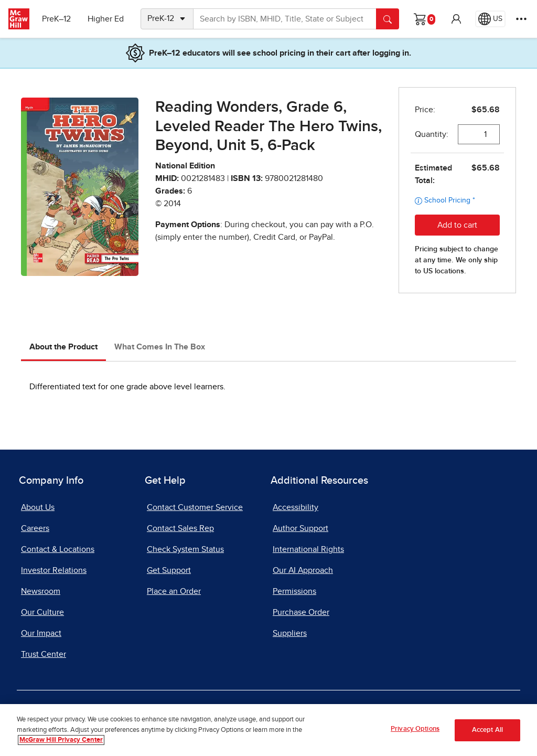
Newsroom (41, 591)
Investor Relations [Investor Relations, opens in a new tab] (54, 570)
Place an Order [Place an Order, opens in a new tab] (174, 591)
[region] (268, 730)
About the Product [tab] (63, 347)
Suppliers (290, 633)
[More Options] (521, 19)
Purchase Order (301, 612)
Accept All (487, 730)
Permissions (294, 591)
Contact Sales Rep (180, 528)
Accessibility (296, 507)
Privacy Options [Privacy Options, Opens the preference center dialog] (415, 729)
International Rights (308, 549)
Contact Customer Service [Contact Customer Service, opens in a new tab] (195, 507)
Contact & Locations (58, 549)
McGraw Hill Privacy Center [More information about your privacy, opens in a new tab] (61, 740)
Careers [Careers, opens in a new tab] (35, 528)
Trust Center (44, 654)
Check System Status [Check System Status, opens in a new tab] (185, 549)
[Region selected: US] (490, 19)
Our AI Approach (303, 570)
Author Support (300, 528)
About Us (38, 507)
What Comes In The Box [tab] (160, 347)
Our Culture (42, 612)
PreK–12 (56, 19)
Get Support (169, 570)
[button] (456, 19)
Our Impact (41, 633)
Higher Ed (106, 19)
